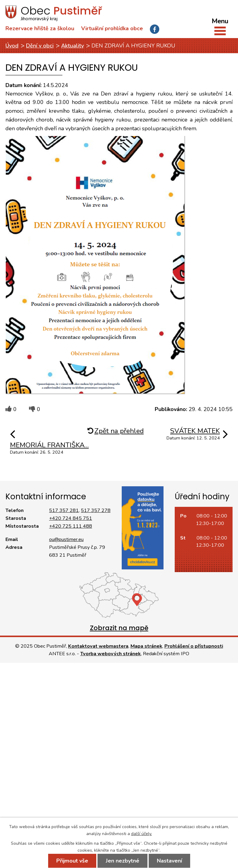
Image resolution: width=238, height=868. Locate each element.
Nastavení (169, 861)
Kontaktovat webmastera (98, 646)
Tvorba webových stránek (111, 654)
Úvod (12, 46)
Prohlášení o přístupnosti (194, 646)
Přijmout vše (72, 861)
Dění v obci (40, 46)
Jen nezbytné (122, 861)
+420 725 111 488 (71, 526)
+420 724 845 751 (71, 518)
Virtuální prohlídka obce (112, 28)
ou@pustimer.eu (66, 539)
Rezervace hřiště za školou (40, 28)
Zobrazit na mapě (119, 628)
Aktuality (73, 46)
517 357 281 (64, 510)
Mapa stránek (146, 646)
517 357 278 (96, 510)
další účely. (142, 834)
